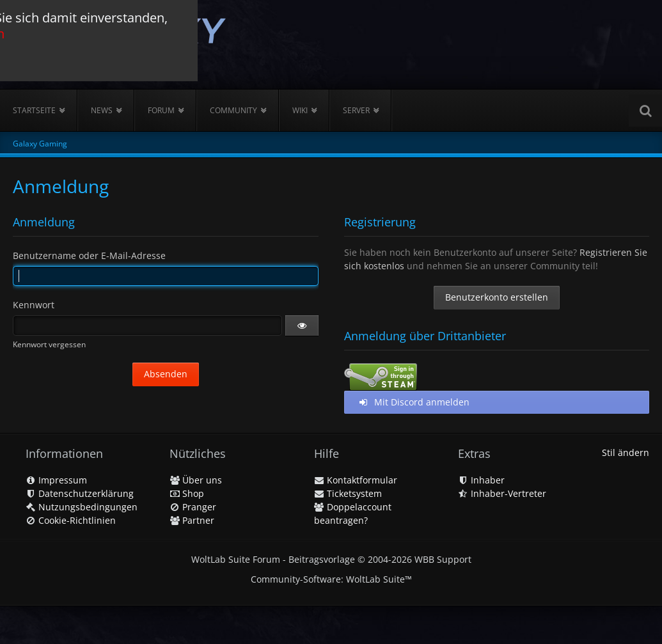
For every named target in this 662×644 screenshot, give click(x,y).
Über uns (196, 480)
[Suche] (645, 111)
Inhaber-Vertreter (502, 493)
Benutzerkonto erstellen (497, 297)
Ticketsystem (348, 493)
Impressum (56, 480)
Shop (187, 493)
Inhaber (481, 480)
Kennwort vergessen (49, 344)
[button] (302, 326)
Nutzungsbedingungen (82, 507)
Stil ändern (626, 452)
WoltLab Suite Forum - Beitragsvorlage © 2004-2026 (331, 559)
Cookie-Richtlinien (71, 520)
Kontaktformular (356, 480)
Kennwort (34, 305)
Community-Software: (331, 579)
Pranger (193, 507)
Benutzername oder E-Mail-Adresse (89, 255)
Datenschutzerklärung (80, 493)
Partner (192, 520)
